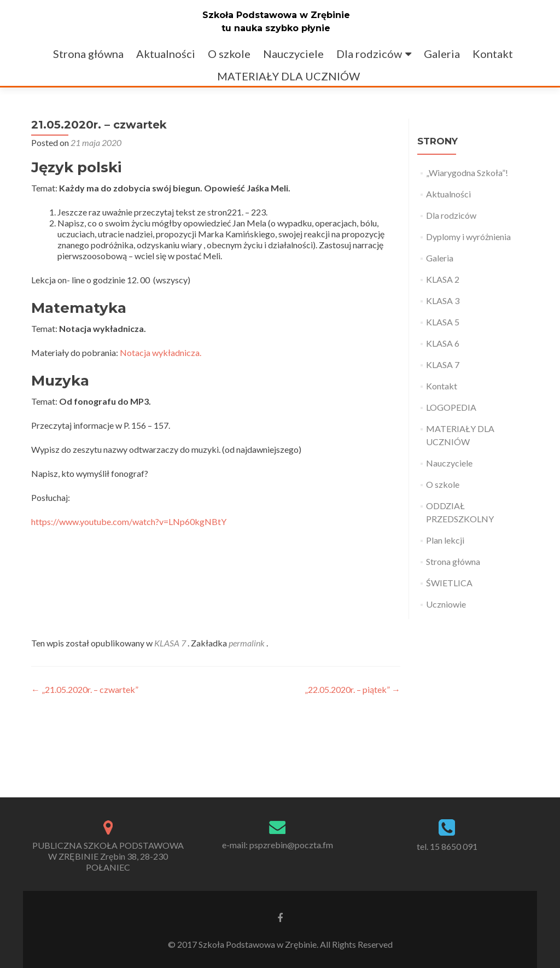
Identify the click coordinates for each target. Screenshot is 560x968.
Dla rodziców (369, 54)
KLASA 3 (443, 301)
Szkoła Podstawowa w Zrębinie (276, 15)
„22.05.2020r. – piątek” (352, 689)
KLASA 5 (443, 322)
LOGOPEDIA (451, 407)
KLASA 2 (443, 279)
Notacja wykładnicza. (161, 352)
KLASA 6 (443, 343)
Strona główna (88, 54)
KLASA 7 (170, 643)
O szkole (229, 54)
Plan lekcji (445, 540)
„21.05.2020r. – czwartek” (85, 689)
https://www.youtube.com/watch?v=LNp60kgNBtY (129, 521)
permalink (247, 643)
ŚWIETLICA (449, 583)
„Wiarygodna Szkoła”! (467, 173)
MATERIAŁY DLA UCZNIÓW (288, 76)
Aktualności (166, 54)
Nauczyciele (293, 54)
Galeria (442, 54)
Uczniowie (446, 604)
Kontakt (493, 54)
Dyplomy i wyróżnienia (468, 237)
